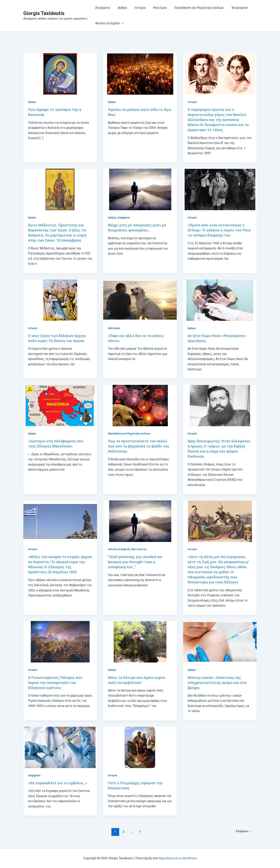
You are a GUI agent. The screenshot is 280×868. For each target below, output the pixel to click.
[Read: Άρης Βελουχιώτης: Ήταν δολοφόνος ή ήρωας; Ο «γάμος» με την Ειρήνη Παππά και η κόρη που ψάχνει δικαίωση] (220, 405)
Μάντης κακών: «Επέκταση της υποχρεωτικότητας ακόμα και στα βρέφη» (219, 683)
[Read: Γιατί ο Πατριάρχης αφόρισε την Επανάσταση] (140, 747)
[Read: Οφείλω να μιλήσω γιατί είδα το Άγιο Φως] (140, 74)
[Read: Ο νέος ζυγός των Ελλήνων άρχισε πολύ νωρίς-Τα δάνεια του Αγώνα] (60, 300)
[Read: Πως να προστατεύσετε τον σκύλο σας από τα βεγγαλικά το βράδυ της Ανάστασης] (140, 405)
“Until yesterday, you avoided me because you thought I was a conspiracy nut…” (137, 562)
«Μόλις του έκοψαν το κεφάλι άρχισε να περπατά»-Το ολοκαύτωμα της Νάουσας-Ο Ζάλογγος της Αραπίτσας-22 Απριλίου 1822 (55, 567)
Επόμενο (243, 832)
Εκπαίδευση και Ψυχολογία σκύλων (192, 8)
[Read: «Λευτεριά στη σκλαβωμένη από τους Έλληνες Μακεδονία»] (60, 405)
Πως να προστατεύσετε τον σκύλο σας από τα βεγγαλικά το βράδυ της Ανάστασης (140, 446)
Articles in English (119, 549)
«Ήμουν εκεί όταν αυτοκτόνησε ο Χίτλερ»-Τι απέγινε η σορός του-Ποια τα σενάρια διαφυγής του (218, 230)
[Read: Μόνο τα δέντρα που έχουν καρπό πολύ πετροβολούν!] (140, 642)
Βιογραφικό (231, 8)
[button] (121, 23)
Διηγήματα (102, 8)
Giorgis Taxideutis (44, 13)
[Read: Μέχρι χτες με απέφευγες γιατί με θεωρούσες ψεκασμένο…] (140, 189)
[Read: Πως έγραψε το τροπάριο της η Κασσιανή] (60, 74)
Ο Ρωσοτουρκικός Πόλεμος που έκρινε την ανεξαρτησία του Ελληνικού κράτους (57, 683)
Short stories (141, 549)
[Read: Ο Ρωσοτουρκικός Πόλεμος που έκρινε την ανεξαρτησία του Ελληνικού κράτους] (60, 642)
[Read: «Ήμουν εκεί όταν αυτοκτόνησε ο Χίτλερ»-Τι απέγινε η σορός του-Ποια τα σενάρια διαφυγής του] (220, 189)
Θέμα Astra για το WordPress (178, 858)
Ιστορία (136, 8)
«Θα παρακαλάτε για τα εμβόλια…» (59, 783)
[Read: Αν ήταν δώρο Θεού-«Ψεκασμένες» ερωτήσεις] (220, 300)
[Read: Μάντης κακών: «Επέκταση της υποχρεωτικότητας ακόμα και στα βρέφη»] (220, 642)
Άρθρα (120, 8)
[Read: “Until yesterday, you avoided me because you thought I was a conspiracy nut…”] (140, 521)
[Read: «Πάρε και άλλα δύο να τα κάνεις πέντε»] (140, 300)
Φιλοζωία (154, 8)
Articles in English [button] (109, 23)
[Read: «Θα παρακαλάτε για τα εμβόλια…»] (60, 747)
